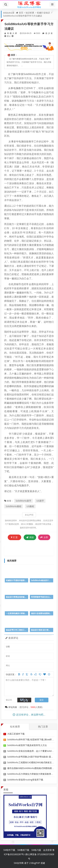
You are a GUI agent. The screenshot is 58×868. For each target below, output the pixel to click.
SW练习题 (36, 850)
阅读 (30, 537)
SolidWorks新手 (23, 501)
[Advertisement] (31, 551)
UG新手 (40, 501)
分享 (44, 537)
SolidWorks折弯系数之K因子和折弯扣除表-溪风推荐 (32, 757)
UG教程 (30, 506)
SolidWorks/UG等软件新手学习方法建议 (23, 16)
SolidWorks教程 (14, 506)
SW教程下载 (23, 850)
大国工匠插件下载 (16, 734)
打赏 (14, 537)
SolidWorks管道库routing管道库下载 (25, 780)
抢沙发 (49, 33)
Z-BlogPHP (35, 863)
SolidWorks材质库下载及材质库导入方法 (27, 745)
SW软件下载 (9, 850)
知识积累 (30, 13)
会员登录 (47, 850)
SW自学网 (19, 863)
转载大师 (12, 33)
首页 (21, 13)
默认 (9, 36)
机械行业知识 (43, 13)
